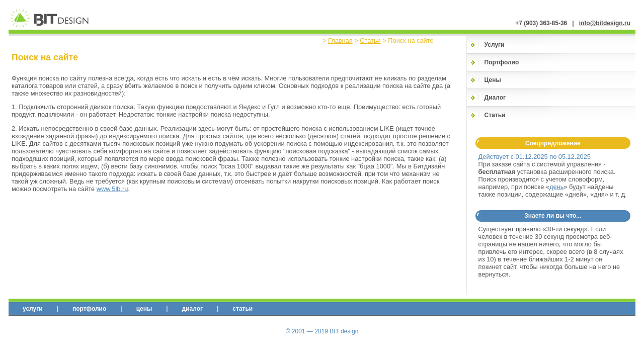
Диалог (495, 98)
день (556, 187)
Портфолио (502, 62)
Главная (340, 40)
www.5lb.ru (112, 189)
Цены (493, 80)
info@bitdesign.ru (605, 23)
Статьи (370, 40)
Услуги (495, 45)
